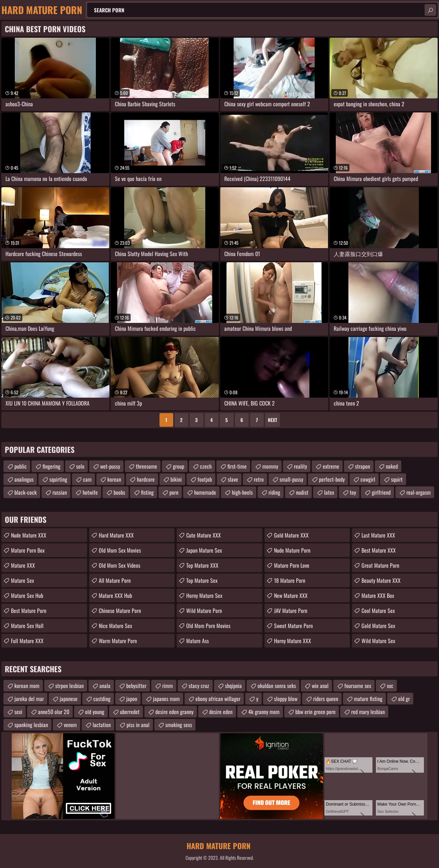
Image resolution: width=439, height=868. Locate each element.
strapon (363, 466)
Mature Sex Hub (27, 595)
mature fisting (368, 699)
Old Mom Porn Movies (208, 626)
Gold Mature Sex (378, 626)
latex (329, 492)
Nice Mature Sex (115, 626)
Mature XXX (23, 565)
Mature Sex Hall (27, 626)
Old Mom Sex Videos (120, 565)
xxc (390, 686)
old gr (404, 699)
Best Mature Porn (29, 611)
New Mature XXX (291, 595)
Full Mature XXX (27, 641)
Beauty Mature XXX (381, 580)
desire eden (221, 712)
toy (353, 492)
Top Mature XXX (202, 565)
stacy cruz (199, 686)
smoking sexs (179, 725)
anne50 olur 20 (54, 712)
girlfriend (381, 492)
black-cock (26, 492)
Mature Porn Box (28, 550)
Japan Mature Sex (204, 550)
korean (114, 479)
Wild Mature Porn (204, 611)
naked (392, 466)
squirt (397, 479)
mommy (270, 466)
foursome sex (358, 686)
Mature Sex (22, 580)
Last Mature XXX (378, 535)
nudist (302, 492)
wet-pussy (110, 466)
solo (80, 466)
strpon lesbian (69, 686)
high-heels (242, 492)
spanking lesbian (31, 725)
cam (87, 479)
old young (95, 712)
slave (233, 479)
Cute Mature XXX (204, 535)
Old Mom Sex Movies (120, 550)
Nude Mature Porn (292, 550)
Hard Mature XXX (116, 535)
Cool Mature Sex (378, 611)
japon (132, 699)
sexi (18, 712)
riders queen (326, 699)
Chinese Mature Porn (120, 611)
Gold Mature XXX (291, 535)
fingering (51, 466)
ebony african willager (218, 699)
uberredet (130, 712)
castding (102, 699)
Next (272, 420)
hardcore (146, 479)
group (179, 466)
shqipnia (233, 686)
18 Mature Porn (290, 580)
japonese (69, 699)
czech (206, 466)
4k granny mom (264, 712)
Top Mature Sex (202, 580)
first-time (237, 466)
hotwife (90, 492)
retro (259, 479)
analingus (24, 479)
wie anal (320, 686)
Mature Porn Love (292, 565)
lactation (102, 725)
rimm (168, 686)
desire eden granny (174, 712)
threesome (146, 466)
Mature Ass (198, 641)
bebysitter (136, 686)
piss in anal (138, 725)
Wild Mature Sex (378, 641)
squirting (58, 479)
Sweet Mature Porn (293, 626)
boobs (119, 492)
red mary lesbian (368, 712)
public (21, 466)
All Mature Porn (115, 580)
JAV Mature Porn (291, 611)
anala (105, 686)
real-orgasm (419, 492)
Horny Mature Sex (204, 595)
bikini (176, 479)
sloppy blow (286, 699)
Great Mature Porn (380, 565)
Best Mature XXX (379, 550)
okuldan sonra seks (277, 686)
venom (70, 725)
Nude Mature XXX (29, 535)
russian (60, 492)
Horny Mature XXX (293, 641)
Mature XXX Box (378, 595)
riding (274, 492)
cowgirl (368, 479)
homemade (205, 492)
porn (174, 492)
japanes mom (166, 699)
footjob (205, 479)
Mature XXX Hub (115, 595)
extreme (331, 466)
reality (300, 466)
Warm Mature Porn (118, 641)
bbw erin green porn (315, 712)
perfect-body (332, 479)
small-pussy (291, 479)
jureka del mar (29, 699)
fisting (147, 492)
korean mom (27, 686)
